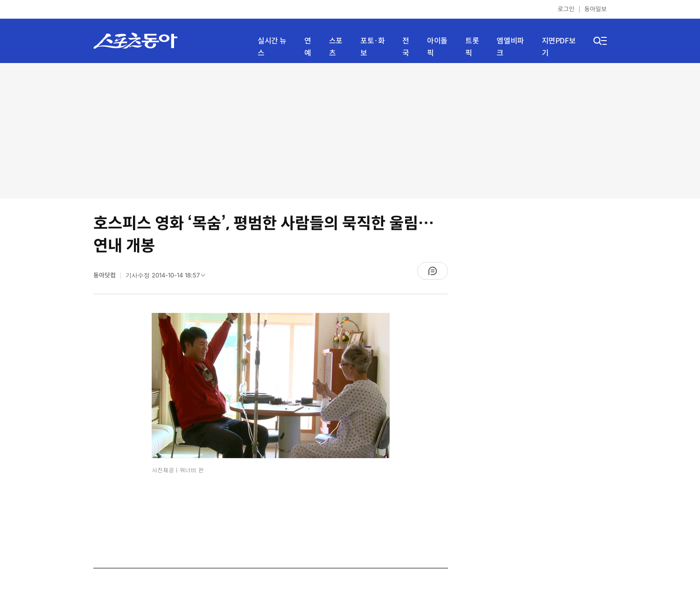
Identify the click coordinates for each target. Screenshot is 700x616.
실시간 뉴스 (272, 47)
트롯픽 (472, 47)
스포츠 (336, 47)
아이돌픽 (437, 47)
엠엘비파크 (510, 47)
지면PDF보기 (559, 47)
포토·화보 (372, 47)
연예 (308, 47)
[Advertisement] (350, 131)
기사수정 (168, 277)
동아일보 (595, 9)
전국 (406, 47)
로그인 (566, 9)
